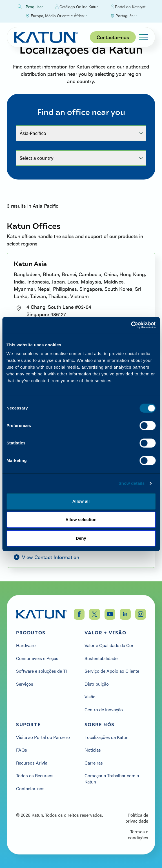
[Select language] (123, 16)
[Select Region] (56, 16)
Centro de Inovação (104, 710)
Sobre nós (100, 725)
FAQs (22, 750)
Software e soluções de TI (41, 671)
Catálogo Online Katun (77, 7)
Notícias (93, 750)
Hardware (26, 645)
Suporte (28, 725)
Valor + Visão (106, 633)
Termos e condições (138, 835)
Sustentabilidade (101, 658)
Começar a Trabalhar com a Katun (112, 779)
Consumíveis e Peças (37, 658)
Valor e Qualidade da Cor (109, 645)
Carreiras (94, 763)
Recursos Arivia (32, 763)
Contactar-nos (113, 37)
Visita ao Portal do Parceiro (43, 737)
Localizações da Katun (106, 737)
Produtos (31, 633)
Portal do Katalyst (128, 7)
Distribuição (97, 684)
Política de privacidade (137, 818)
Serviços (25, 684)
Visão (90, 697)
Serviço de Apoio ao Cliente (112, 671)
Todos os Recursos (35, 776)
